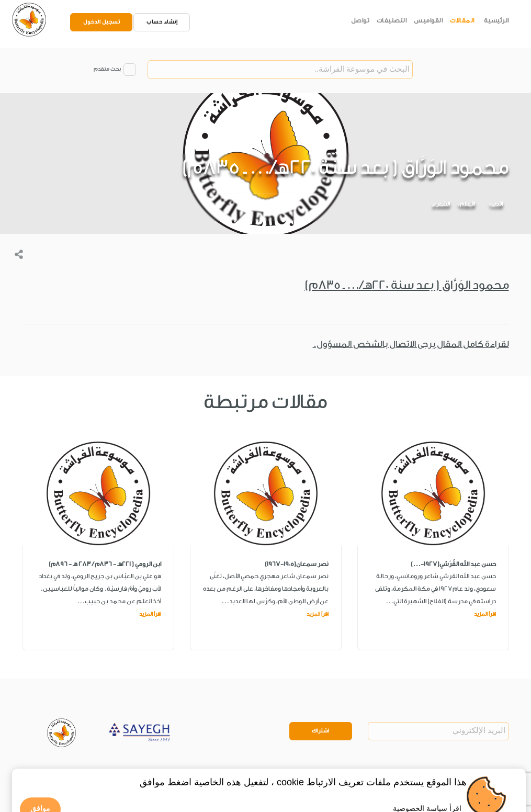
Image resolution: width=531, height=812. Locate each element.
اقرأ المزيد (485, 614)
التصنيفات (392, 20)
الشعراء (441, 204)
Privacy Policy (67, 772)
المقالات (462, 20)
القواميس (428, 20)
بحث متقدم (107, 69)
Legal (102, 772)
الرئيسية (496, 20)
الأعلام (467, 204)
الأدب (497, 204)
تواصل (360, 20)
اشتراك (321, 731)
